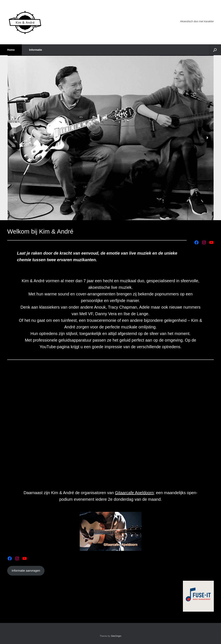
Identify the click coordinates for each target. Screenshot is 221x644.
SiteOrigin (116, 636)
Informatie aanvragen (26, 571)
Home (11, 50)
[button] (215, 50)
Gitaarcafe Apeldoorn (134, 493)
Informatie (36, 50)
